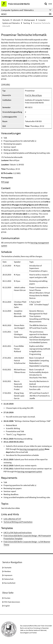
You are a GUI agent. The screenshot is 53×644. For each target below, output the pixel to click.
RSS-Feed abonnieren (12, 602)
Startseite (6, 20)
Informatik (17, 20)
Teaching (26, 23)
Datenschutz (9, 579)
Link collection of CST (12, 519)
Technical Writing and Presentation (18, 522)
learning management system (32, 449)
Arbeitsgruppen (29, 20)
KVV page (5, 182)
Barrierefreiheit (10, 583)
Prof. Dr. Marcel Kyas (33, 95)
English (7, 606)
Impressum (8, 575)
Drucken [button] (7, 598)
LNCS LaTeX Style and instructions (18, 533)
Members (8, 571)
